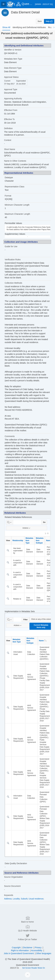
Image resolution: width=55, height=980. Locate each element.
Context (8, 140)
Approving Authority (13, 99)
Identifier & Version (13, 50)
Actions (26, 528)
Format (8, 196)
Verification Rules (13, 260)
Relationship (18, 541)
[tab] (6, 27)
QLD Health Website (27, 968)
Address (8, 899)
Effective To (9, 119)
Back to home (28, 960)
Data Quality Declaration (16, 863)
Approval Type (11, 89)
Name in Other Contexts (15, 161)
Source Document (12, 886)
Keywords (9, 895)
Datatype (9, 177)
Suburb (24, 899)
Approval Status (11, 77)
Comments (10, 436)
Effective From (11, 110)
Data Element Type (13, 68)
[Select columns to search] (10, 522)
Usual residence (36, 899)
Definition (8, 128)
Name (43, 641)
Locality (16, 899)
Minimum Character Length (17, 205)
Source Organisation (13, 877)
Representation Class (15, 187)
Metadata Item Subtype (40, 541)
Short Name (10, 149)
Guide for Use (11, 246)
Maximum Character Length (17, 214)
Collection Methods (13, 283)
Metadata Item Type (13, 59)
